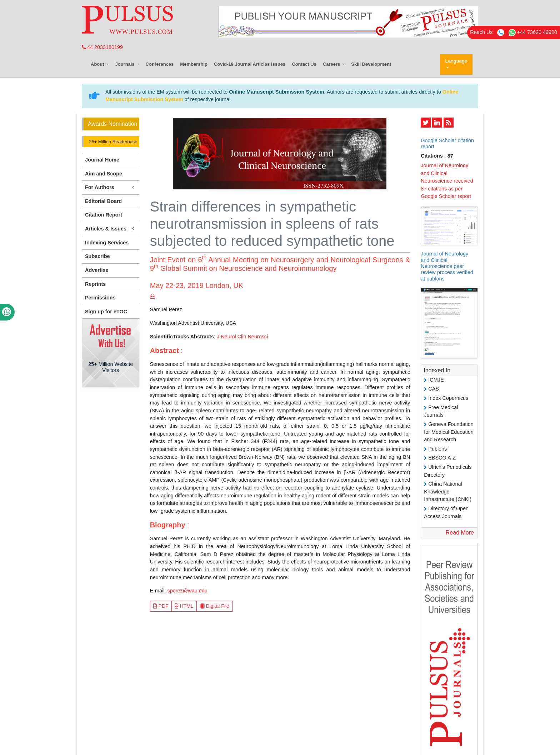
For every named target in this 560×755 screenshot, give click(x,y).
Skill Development (371, 64)
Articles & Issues (111, 229)
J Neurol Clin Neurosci (242, 337)
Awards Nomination (112, 124)
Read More (460, 533)
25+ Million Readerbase (112, 142)
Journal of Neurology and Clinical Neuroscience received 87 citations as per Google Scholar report (447, 181)
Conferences (160, 64)
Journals (125, 64)
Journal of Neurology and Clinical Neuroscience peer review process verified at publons (447, 266)
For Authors (111, 187)
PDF (161, 606)
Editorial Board (103, 201)
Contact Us (304, 64)
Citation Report (104, 215)
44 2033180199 (102, 47)
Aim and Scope (104, 174)
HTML (184, 606)
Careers (332, 64)
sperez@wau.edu (187, 591)
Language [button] (456, 61)
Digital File (214, 606)
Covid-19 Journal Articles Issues (250, 64)
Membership (194, 64)
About (98, 64)
